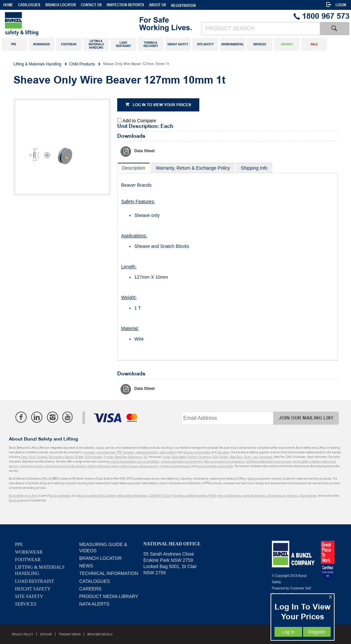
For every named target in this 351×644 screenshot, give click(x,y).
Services (26, 604)
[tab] (134, 168)
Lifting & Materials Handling (40, 570)
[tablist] (228, 262)
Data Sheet (144, 151)
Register (317, 632)
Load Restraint (35, 581)
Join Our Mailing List (306, 418)
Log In (288, 632)
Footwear (28, 560)
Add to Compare (139, 121)
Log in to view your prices (162, 105)
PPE (19, 545)
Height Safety (33, 589)
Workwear (29, 552)
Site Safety (29, 596)
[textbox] (261, 29)
